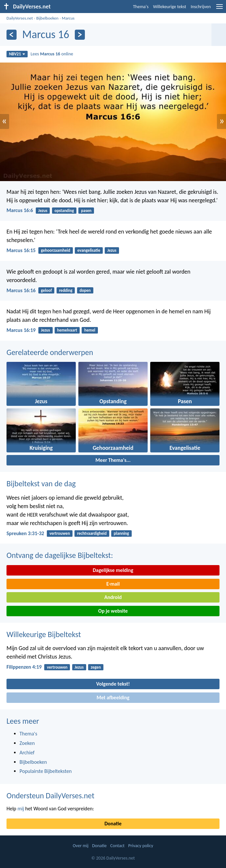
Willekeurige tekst (170, 7)
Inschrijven (201, 7)
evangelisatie (89, 250)
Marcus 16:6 (20, 210)
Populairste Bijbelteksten (46, 771)
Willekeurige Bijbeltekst (44, 634)
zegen (96, 667)
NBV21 (17, 54)
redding (66, 290)
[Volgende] (80, 35)
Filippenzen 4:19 (24, 667)
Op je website (113, 611)
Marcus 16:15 (21, 250)
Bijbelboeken (47, 18)
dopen (85, 290)
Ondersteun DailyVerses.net (50, 796)
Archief (27, 753)
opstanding (64, 211)
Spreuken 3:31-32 (25, 533)
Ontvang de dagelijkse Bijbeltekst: (60, 555)
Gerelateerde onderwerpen (50, 352)
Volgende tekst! (113, 684)
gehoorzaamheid (56, 250)
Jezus (43, 211)
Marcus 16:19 (21, 330)
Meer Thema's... (113, 460)
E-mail (113, 584)
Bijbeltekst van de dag (41, 484)
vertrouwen (60, 533)
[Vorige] (12, 35)
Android (113, 597)
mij (21, 809)
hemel (90, 330)
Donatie (113, 824)
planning (121, 533)
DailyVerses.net (20, 18)
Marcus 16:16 (21, 290)
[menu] (219, 9)
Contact (117, 846)
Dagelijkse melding (113, 570)
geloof (47, 290)
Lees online (52, 54)
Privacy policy (141, 846)
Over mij (81, 846)
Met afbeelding (113, 697)
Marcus (68, 18)
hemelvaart (67, 330)
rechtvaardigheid (92, 533)
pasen (86, 211)
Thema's (141, 7)
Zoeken (27, 743)
